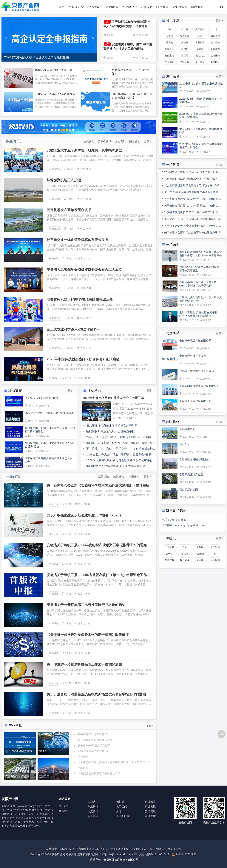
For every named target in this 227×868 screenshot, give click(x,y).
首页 (62, 7)
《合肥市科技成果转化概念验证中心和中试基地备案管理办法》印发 (192, 180)
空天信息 (170, 62)
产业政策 (95, 7)
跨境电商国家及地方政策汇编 (54, 70)
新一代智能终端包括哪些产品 (95, 740)
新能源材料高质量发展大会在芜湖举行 (110, 431)
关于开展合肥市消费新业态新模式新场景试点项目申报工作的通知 (96, 694)
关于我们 (64, 806)
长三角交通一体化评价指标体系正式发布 (77, 240)
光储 (200, 36)
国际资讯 (135, 141)
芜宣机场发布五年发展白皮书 (69, 210)
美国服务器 (140, 849)
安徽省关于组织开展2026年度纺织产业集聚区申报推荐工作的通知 (97, 545)
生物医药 (215, 56)
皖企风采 (162, 7)
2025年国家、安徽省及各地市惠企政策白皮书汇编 (132, 96)
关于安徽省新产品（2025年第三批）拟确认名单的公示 (193, 200)
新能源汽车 (215, 50)
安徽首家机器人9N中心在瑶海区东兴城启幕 (80, 300)
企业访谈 (93, 802)
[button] (93, 39)
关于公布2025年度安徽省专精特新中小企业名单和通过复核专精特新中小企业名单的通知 (193, 227)
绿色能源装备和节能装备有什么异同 (99, 773)
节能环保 (185, 62)
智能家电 (170, 56)
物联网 (185, 56)
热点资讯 (89, 141)
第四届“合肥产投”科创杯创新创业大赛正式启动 (116, 466)
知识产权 (170, 560)
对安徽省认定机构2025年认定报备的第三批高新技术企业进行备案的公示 (193, 213)
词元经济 (83, 757)
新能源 (200, 49)
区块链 (170, 43)
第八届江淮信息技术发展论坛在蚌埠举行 (112, 426)
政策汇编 (103, 477)
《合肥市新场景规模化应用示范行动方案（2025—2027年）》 (193, 186)
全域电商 (83, 768)
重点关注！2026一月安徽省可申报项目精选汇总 (193, 219)
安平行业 (110, 849)
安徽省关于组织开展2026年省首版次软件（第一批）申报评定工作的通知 (98, 575)
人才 (215, 29)
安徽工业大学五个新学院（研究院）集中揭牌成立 (84, 150)
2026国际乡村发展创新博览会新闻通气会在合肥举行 (119, 460)
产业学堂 (129, 7)
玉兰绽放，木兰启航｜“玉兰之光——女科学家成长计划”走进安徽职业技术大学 (119, 449)
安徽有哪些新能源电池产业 (94, 734)
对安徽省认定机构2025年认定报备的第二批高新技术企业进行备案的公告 (193, 173)
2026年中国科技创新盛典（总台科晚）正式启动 (83, 359)
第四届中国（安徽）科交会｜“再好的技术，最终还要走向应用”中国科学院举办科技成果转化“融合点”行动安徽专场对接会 (121, 444)
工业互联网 (200, 43)
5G (170, 29)
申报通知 (134, 477)
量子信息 (200, 62)
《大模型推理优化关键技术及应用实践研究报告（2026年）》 (114, 762)
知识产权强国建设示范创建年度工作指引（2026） (85, 515)
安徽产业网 (58, 854)
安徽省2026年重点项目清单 (94, 745)
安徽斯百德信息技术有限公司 (121, 860)
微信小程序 (124, 849)
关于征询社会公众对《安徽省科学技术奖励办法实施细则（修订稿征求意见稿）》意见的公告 (100, 486)
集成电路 (215, 62)
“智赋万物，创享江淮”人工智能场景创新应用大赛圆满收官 (120, 438)
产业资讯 (76, 7)
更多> (147, 141)
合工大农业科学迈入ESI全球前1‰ (73, 329)
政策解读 (119, 477)
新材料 (185, 49)
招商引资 (199, 7)
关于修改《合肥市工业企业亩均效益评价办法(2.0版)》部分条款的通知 (193, 233)
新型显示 (170, 49)
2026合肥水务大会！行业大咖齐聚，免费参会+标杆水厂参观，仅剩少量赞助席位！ (120, 455)
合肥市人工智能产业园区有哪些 (55, 94)
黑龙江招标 (174, 849)
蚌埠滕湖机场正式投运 (64, 180)
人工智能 (200, 29)
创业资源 (180, 7)
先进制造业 (185, 37)
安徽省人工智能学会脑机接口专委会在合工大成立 (84, 270)
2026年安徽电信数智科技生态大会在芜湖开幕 (113, 398)
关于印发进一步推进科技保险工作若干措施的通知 (84, 665)
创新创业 (215, 36)
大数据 (185, 43)
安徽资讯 (150, 811)
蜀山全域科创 (157, 849)
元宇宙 (170, 36)
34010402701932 (186, 854)
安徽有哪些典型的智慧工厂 (94, 751)
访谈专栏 (147, 7)
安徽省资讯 (105, 141)
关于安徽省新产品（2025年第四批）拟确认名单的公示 (193, 206)
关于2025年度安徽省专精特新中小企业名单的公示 (193, 193)
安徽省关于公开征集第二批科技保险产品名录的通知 (86, 605)
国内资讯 (120, 141)
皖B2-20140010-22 (158, 854)
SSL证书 (66, 849)
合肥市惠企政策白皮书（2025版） (131, 72)
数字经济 (215, 43)
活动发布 (112, 7)
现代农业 (200, 56)
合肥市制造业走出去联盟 (88, 849)
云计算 (185, 29)
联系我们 (64, 811)
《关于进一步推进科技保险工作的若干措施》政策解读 (88, 635)
